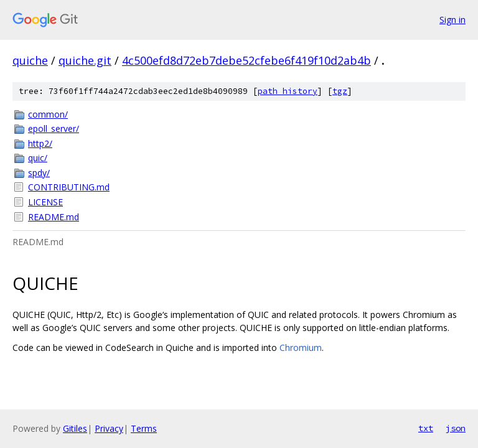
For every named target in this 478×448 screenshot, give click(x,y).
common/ (48, 114)
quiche (30, 60)
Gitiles (75, 428)
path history (288, 91)
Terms (144, 428)
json (456, 428)
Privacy (109, 428)
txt (426, 428)
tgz (340, 91)
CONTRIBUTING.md (69, 187)
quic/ (38, 158)
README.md (54, 217)
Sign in (452, 20)
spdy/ (39, 173)
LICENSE (45, 202)
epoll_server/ (54, 128)
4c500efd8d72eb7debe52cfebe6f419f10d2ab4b (246, 60)
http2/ (40, 143)
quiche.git (85, 60)
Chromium (301, 348)
